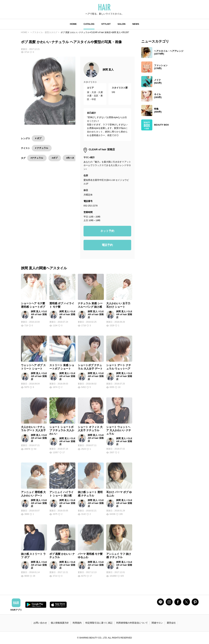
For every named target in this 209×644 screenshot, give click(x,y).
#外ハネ (70, 158)
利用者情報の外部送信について (132, 623)
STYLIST (106, 24)
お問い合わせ (40, 623)
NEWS (136, 24)
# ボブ (38, 138)
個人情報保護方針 (60, 623)
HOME (73, 24)
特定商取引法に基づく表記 (99, 623)
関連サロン (157, 623)
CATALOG (89, 24)
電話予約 (107, 245)
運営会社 (171, 623)
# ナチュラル (42, 148)
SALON (121, 24)
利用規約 (77, 623)
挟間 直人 (108, 70)
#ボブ (55, 158)
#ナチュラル (37, 158)
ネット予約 (107, 231)
